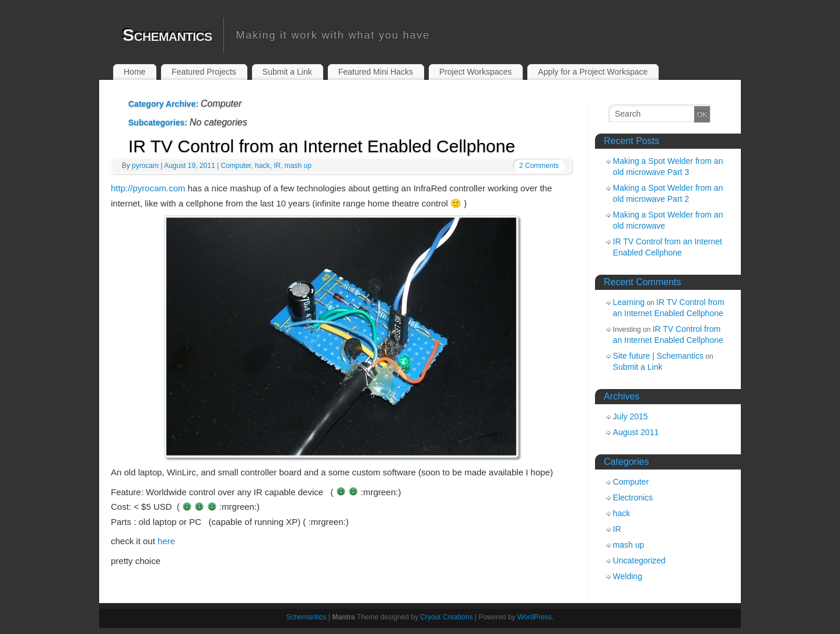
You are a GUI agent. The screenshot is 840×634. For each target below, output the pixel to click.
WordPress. (535, 617)
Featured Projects (204, 72)
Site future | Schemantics (658, 356)
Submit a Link (287, 72)
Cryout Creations (446, 617)
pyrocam (145, 166)
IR (277, 166)
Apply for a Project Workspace (593, 72)
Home (134, 72)
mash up (298, 166)
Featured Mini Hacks (376, 72)
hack (262, 166)
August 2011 (636, 432)
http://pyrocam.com (148, 188)
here (166, 541)
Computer (236, 166)
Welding (628, 576)
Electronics (633, 498)
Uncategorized (639, 561)
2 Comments (539, 166)
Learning (629, 302)
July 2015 (631, 416)
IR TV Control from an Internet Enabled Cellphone (322, 146)
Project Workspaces (475, 72)
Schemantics (167, 35)
